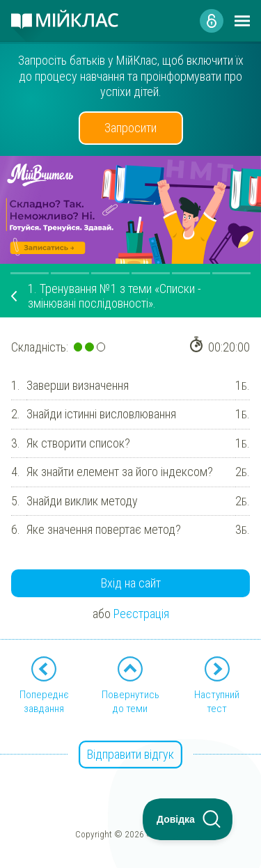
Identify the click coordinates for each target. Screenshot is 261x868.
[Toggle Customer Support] (188, 819)
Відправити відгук (130, 754)
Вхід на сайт (131, 583)
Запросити (130, 128)
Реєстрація (141, 614)
